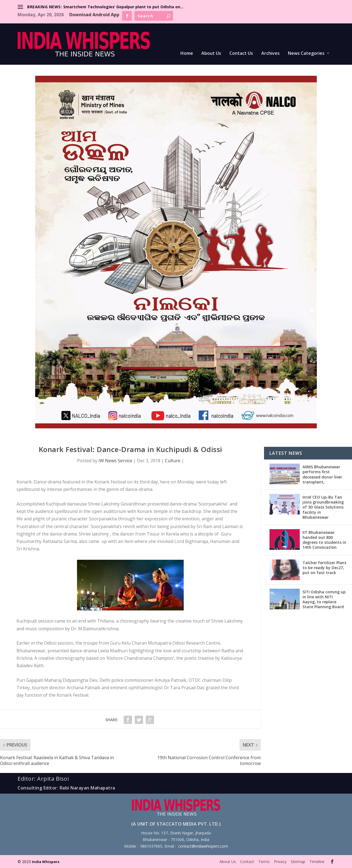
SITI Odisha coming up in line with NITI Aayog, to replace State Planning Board (324, 599)
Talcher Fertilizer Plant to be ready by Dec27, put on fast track (324, 568)
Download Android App (94, 15)
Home (187, 54)
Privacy (280, 862)
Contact (247, 862)
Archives (270, 54)
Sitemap (298, 862)
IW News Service (115, 461)
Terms (264, 862)
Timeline (317, 862)
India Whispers (46, 862)
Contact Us (241, 54)
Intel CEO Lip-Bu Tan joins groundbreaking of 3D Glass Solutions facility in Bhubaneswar (323, 507)
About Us (211, 54)
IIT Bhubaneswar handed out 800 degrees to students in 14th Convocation (324, 540)
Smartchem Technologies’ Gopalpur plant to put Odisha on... (123, 7)
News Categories (306, 54)
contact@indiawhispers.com (203, 846)
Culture (173, 461)
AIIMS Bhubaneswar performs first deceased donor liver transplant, (322, 474)
